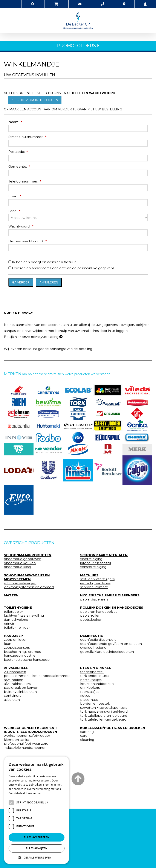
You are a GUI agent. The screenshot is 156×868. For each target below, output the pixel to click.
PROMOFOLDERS (78, 46)
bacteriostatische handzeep (27, 660)
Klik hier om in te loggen (35, 100)
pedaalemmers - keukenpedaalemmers (37, 676)
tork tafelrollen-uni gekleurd (103, 719)
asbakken (12, 700)
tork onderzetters (95, 676)
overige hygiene (93, 648)
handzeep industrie (20, 656)
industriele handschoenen (25, 748)
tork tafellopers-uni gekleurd (104, 716)
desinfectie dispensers (98, 640)
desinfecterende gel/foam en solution (111, 644)
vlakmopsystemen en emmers (29, 587)
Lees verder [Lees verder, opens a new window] (34, 793)
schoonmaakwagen (20, 583)
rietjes (85, 696)
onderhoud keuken (20, 563)
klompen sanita (17, 740)
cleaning (87, 740)
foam (8, 644)
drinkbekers (90, 688)
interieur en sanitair (96, 563)
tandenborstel (92, 672)
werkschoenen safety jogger (27, 736)
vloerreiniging (91, 559)
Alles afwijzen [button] (37, 848)
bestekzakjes (91, 680)
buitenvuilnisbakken (20, 692)
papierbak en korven (21, 688)
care (84, 736)
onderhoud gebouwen (23, 559)
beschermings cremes (22, 652)
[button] (37, 857)
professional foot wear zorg (26, 744)
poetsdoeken (91, 620)
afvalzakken (14, 680)
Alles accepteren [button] (37, 837)
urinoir (9, 624)
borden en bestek (95, 704)
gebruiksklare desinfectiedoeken (107, 652)
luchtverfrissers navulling (24, 616)
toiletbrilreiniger (17, 628)
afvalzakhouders (17, 684)
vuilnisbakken (15, 672)
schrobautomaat (94, 587)
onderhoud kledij (18, 567)
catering (87, 732)
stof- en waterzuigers (97, 579)
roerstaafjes (90, 692)
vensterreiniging (93, 567)
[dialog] (37, 810)
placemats (89, 700)
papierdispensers (94, 599)
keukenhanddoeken (97, 684)
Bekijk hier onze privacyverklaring (33, 337)
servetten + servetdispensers (104, 708)
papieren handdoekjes (99, 612)
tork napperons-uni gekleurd (104, 712)
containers (12, 696)
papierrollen (90, 616)
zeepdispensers (17, 648)
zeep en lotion (16, 640)
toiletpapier (13, 612)
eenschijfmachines (95, 583)
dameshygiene (16, 620)
